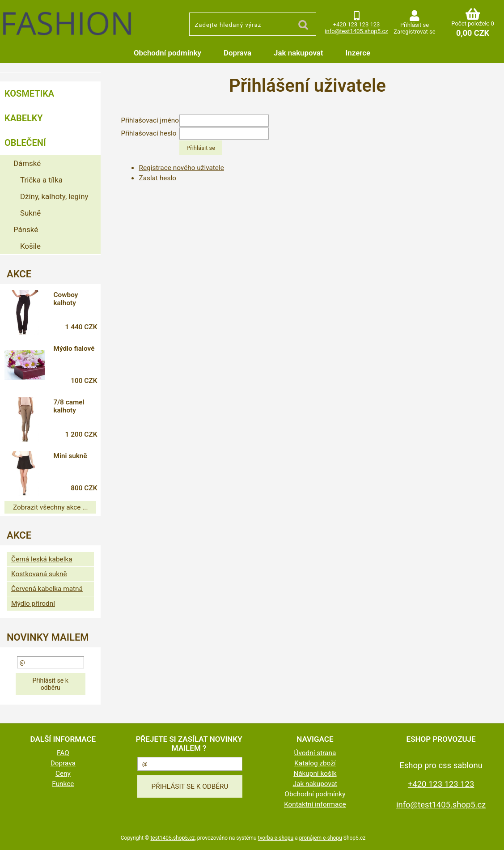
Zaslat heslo (157, 178)
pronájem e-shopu (321, 838)
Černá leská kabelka (42, 559)
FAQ (63, 753)
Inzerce (358, 53)
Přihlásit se (415, 25)
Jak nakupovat (298, 53)
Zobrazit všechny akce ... (51, 507)
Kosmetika (29, 93)
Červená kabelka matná (47, 589)
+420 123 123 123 (357, 24)
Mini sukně (70, 456)
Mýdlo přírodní (33, 603)
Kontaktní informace (315, 804)
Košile (30, 246)
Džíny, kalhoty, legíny (54, 196)
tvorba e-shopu (276, 838)
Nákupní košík (315, 773)
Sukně (30, 213)
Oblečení (25, 143)
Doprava (237, 53)
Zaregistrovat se (414, 32)
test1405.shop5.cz (172, 838)
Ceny (63, 773)
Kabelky (24, 118)
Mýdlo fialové (74, 348)
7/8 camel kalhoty (69, 406)
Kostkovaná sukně (39, 574)
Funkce (63, 784)
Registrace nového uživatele (181, 168)
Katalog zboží (315, 763)
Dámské (27, 163)
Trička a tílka (41, 180)
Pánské (26, 229)
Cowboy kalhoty (66, 299)
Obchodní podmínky (167, 53)
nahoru (491, 837)
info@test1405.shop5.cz (356, 31)
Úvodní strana (315, 753)
